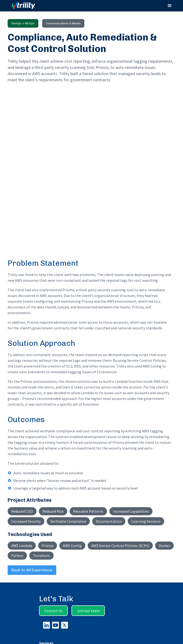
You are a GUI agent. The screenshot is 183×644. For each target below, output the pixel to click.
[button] (170, 6)
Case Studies (49, 596)
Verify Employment (54, 572)
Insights (45, 586)
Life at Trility (48, 558)
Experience (48, 591)
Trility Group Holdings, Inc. (105, 633)
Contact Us (53, 445)
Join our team (88, 445)
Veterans (46, 567)
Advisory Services (53, 482)
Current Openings (53, 562)
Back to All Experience (32, 404)
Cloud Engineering (53, 497)
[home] (28, 6)
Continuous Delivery (58, 530)
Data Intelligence (52, 487)
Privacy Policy (50, 540)
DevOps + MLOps (52, 501)
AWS (43, 615)
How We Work (50, 525)
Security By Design (57, 535)
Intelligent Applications (57, 492)
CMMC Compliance (53, 506)
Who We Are (48, 521)
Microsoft (46, 610)
